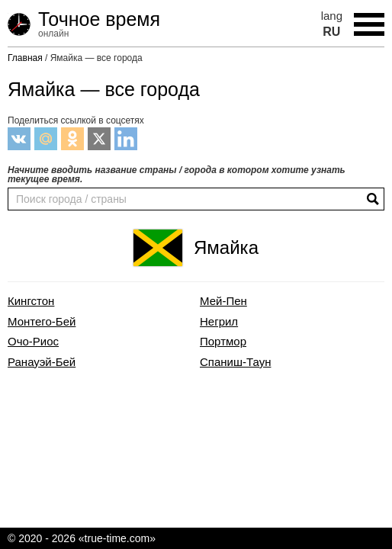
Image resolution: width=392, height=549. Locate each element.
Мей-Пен (223, 301)
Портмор (223, 342)
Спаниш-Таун (235, 362)
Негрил (219, 322)
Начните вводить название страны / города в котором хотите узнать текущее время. (177, 175)
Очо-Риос (33, 342)
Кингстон (31, 301)
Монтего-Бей (42, 322)
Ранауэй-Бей (42, 362)
